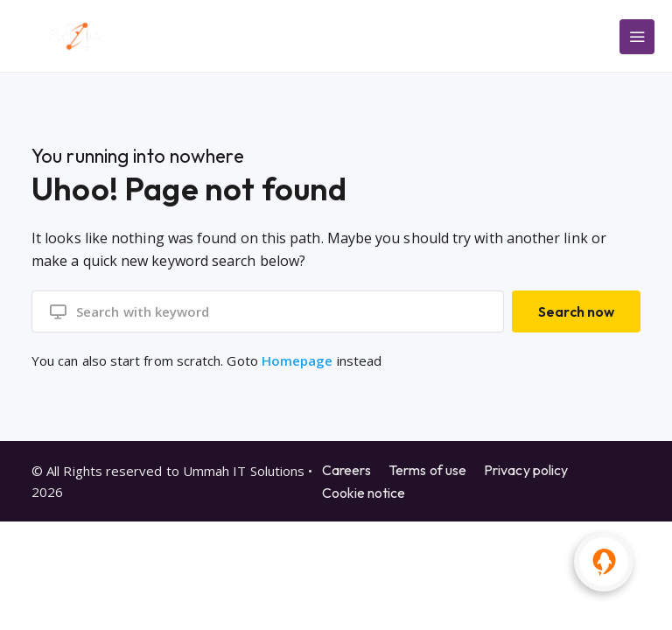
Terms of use (427, 469)
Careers (347, 469)
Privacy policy (526, 469)
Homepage (297, 360)
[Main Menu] (637, 37)
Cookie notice (364, 492)
